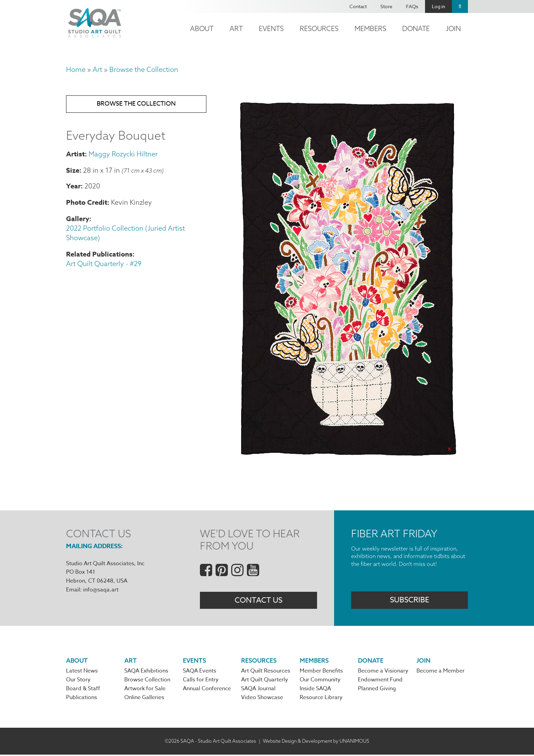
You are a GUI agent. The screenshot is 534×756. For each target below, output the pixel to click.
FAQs (412, 6)
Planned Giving (377, 690)
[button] (347, 460)
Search (460, 6)
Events (271, 28)
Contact (358, 6)
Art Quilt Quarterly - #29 (104, 265)
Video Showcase (262, 699)
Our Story (78, 681)
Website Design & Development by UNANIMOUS (316, 742)
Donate (416, 28)
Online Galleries (144, 699)
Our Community (320, 681)
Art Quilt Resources (266, 672)
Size (73, 171)
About (202, 28)
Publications (82, 699)
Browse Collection (147, 681)
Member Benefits (321, 672)
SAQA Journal (258, 690)
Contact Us (258, 601)
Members (370, 28)
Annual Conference (207, 690)
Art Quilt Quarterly (265, 681)
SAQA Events (200, 672)
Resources (319, 28)
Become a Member (441, 672)
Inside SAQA (315, 690)
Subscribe (410, 601)
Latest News (82, 672)
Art (236, 28)
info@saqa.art (101, 590)
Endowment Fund (380, 681)
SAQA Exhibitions (146, 672)
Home (76, 69)
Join (453, 28)
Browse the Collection (144, 69)
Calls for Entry (201, 681)
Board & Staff (83, 690)
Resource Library (321, 699)
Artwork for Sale (145, 690)
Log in (438, 6)
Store (386, 6)
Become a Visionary (383, 672)
